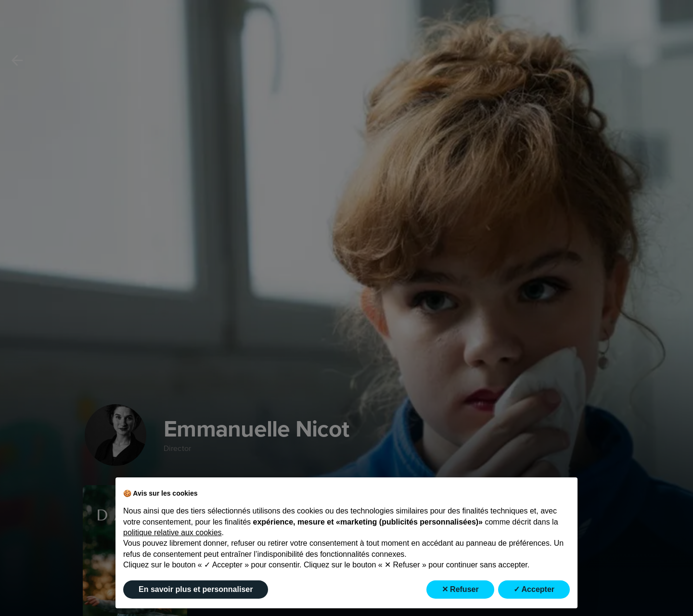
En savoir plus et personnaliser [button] (196, 589)
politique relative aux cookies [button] (173, 533)
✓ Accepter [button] (534, 589)
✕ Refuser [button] (460, 589)
